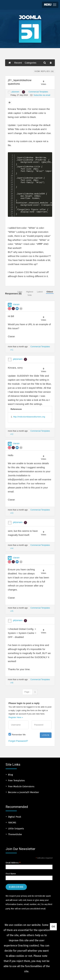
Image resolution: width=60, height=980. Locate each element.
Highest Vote (30, 293)
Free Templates (16, 780)
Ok (53, 927)
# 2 (12, 434)
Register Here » (16, 717)
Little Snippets (16, 829)
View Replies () (44, 71)
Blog (10, 775)
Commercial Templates (38, 92)
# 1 (12, 350)
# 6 (12, 683)
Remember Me (19, 735)
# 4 (12, 548)
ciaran (16, 304)
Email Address (13, 863)
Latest (40, 292)
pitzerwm (15, 92)
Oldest (50, 292)
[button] (50, 5)
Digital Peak (15, 817)
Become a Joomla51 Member (24, 792)
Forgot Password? (18, 741)
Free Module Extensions (21, 786)
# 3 (12, 513)
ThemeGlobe (15, 834)
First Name (11, 874)
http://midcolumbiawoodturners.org (29, 417)
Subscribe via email (40, 95)
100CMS (12, 823)
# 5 (12, 611)
